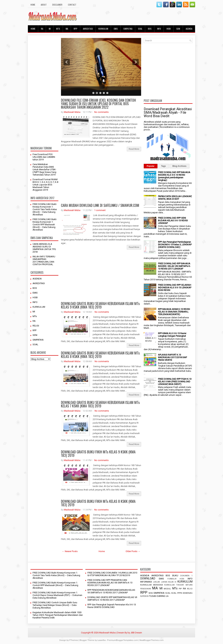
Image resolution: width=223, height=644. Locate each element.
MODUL (167, 589)
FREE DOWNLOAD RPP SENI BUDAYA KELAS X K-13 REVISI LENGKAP (173, 220)
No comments (101, 112)
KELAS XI (172, 582)
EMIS (116, 29)
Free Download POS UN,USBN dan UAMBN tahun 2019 (44, 157)
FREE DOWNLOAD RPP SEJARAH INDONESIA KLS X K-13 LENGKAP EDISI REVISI (175, 288)
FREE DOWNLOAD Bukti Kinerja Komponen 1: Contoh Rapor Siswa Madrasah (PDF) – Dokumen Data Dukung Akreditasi (57, 595)
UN (167, 596)
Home (102, 551)
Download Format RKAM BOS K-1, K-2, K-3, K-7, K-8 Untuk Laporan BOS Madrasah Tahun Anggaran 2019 (45, 185)
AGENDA (189, 29)
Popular (151, 166)
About (44, 5)
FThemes (74, 640)
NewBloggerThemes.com (152, 640)
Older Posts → (133, 551)
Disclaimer (57, 5)
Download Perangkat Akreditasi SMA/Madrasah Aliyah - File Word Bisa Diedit (168, 112)
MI (50, 29)
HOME (33, 5)
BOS (150, 29)
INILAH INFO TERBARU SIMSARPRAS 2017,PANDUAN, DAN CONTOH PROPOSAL (44, 260)
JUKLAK (156, 582)
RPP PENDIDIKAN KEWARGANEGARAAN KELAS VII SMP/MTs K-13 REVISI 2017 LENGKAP (111, 591)
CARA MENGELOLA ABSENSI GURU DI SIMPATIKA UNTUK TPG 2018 (44, 248)
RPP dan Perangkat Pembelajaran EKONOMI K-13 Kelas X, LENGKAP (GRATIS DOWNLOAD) (175, 245)
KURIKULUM (103, 29)
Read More (134, 149)
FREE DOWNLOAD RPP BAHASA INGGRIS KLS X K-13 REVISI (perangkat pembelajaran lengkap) (174, 176)
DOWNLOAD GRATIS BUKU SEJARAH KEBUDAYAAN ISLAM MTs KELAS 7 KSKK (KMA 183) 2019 (100, 404)
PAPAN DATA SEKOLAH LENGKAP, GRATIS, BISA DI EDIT (175, 198)
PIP (180, 589)
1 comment (100, 210)
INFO (159, 29)
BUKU (175, 575)
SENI (178, 29)
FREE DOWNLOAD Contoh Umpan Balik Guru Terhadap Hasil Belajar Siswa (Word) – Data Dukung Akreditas (55, 605)
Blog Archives (179, 166)
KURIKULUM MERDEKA (152, 585)
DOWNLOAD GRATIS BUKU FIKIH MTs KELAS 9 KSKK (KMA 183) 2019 (98, 454)
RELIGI (36, 326)
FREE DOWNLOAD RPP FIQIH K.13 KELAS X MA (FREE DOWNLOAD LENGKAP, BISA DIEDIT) (175, 382)
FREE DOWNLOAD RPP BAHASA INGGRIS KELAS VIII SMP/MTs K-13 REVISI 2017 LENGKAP (174, 266)
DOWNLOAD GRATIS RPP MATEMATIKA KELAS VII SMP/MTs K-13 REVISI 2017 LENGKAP (112, 599)
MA (67, 29)
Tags (164, 166)
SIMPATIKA (128, 29)
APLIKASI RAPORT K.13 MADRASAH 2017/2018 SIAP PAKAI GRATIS (172, 357)
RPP (76, 29)
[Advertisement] (44, 90)
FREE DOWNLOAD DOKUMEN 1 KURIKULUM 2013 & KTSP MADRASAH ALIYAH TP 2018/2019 (112, 574)
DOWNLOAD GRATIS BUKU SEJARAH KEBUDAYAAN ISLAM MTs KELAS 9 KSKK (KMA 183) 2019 (100, 305)
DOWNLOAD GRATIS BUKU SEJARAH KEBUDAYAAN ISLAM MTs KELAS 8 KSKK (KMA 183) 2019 (100, 355)
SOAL (140, 29)
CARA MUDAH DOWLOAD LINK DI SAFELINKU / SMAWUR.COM (100, 205)
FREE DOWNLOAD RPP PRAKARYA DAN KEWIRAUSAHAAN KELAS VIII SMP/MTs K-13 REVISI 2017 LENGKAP (110, 583)
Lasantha (101, 640)
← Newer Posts (70, 551)
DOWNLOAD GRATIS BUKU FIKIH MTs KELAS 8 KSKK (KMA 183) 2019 (98, 503)
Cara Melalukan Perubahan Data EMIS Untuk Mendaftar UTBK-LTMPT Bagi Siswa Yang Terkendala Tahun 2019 (44, 169)
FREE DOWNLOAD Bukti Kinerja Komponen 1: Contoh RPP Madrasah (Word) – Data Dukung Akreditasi (45, 225)
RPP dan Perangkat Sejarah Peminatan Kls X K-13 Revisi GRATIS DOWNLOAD (112, 606)
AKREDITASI (88, 29)
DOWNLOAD (148, 579)
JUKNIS (164, 582)
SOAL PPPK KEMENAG (182, 593)
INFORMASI (146, 582)
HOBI (169, 29)
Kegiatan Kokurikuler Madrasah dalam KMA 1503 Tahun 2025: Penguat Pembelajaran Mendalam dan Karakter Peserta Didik (58, 615)
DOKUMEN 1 (186, 576)
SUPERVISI (144, 596)
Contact (72, 5)
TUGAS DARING (157, 596)
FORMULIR (172, 579)
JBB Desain (136, 633)
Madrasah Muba (72, 112)
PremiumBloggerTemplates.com (123, 640)
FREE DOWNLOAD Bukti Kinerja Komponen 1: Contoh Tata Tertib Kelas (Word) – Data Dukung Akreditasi (45, 209)
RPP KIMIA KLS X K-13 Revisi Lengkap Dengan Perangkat (172, 335)
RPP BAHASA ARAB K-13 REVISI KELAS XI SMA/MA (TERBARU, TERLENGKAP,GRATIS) (174, 312)
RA (42, 29)
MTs (58, 29)
